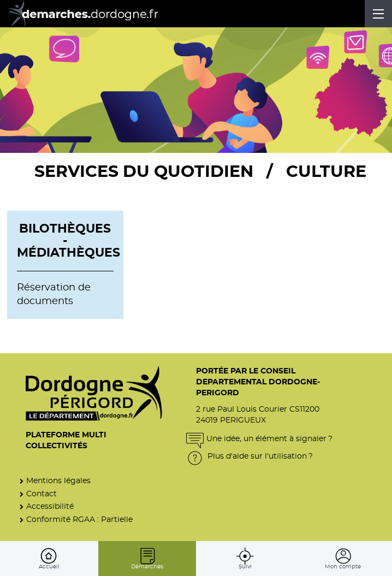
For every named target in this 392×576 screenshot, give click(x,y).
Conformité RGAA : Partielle (79, 519)
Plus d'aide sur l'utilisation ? (250, 456)
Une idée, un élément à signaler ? (259, 439)
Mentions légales (58, 481)
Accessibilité (50, 506)
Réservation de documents (54, 295)
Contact (41, 494)
